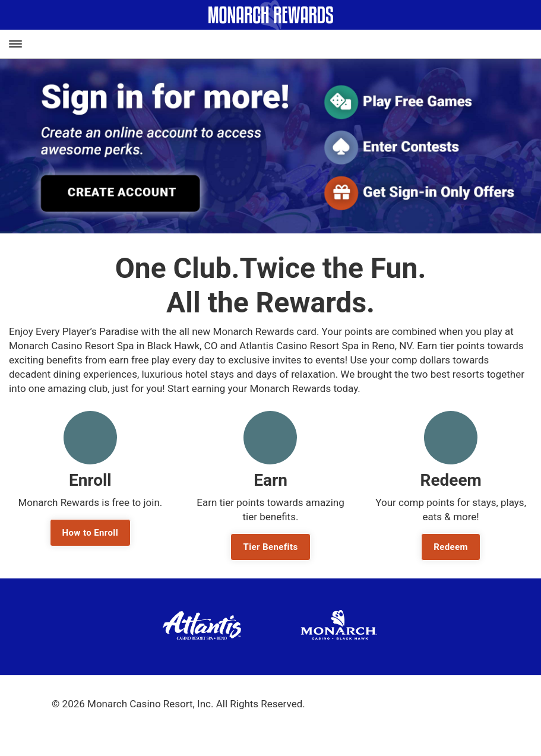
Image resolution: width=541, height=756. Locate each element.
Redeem (451, 547)
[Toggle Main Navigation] (15, 44)
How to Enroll (91, 533)
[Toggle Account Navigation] (532, 44)
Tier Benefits (270, 547)
